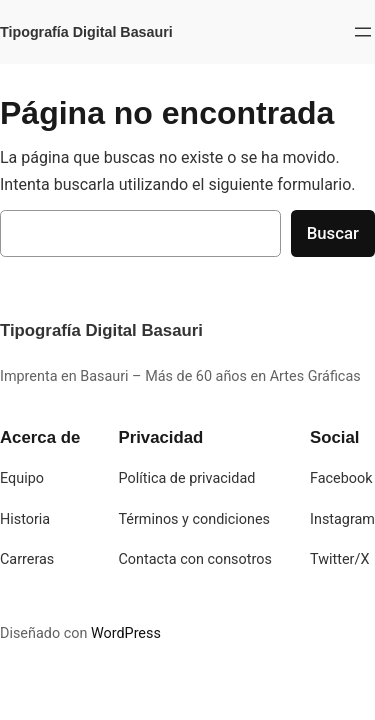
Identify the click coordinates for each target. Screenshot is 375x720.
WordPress (126, 633)
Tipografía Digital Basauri (86, 32)
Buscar (333, 233)
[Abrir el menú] (363, 32)
